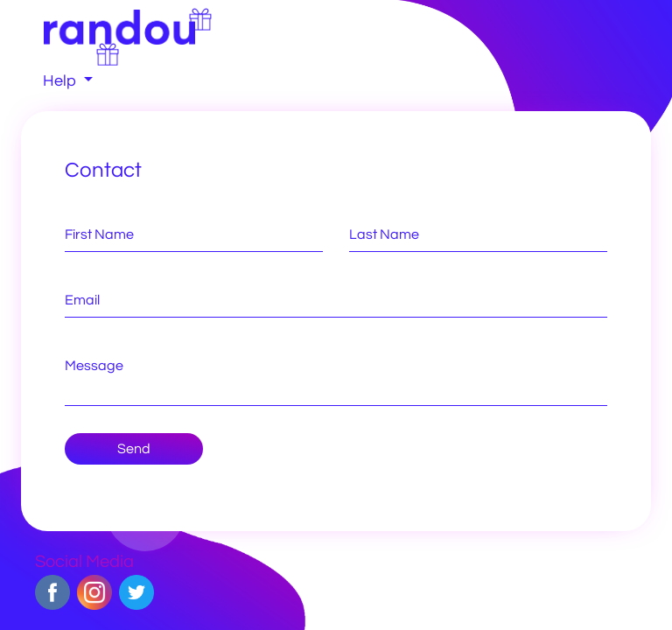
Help (61, 81)
